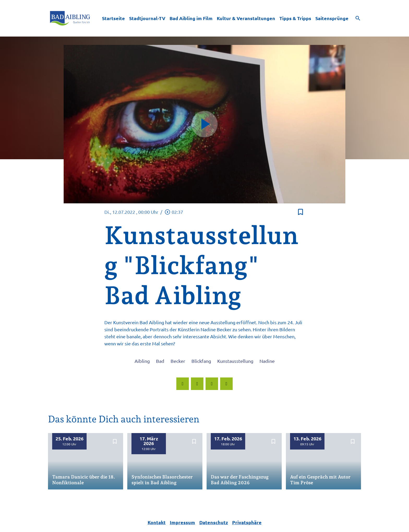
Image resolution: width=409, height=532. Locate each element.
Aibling (142, 361)
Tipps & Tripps (295, 18)
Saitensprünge (332, 18)
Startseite (113, 18)
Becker (178, 361)
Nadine (267, 361)
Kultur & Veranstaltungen (246, 18)
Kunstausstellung (235, 361)
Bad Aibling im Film (191, 18)
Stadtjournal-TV (147, 18)
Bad (160, 361)
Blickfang (201, 361)
